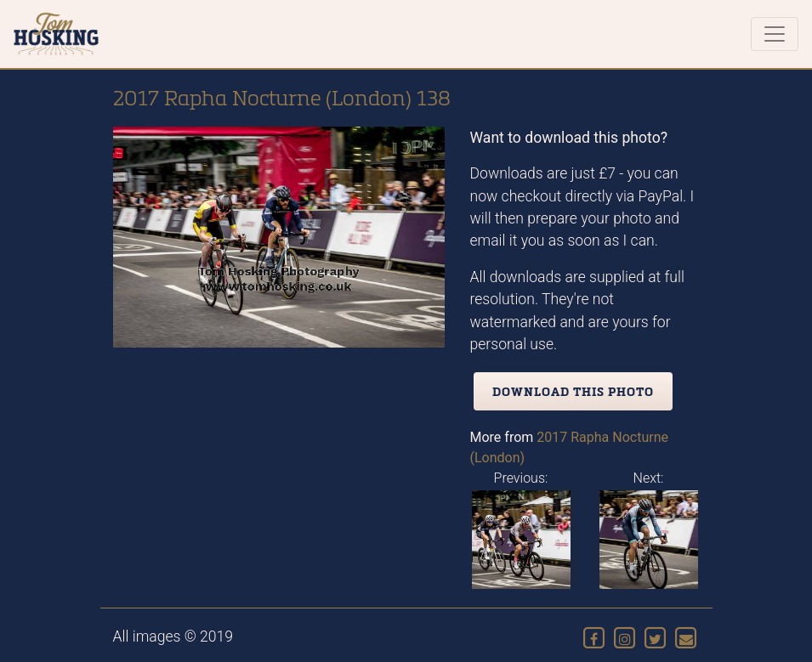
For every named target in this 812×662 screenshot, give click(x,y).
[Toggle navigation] (775, 34)
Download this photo (573, 391)
